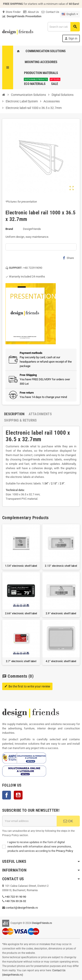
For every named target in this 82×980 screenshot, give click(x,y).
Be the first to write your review (27, 686)
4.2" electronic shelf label (61, 661)
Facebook (7, 795)
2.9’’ (62, 483)
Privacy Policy (65, 851)
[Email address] (29, 821)
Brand (9, 229)
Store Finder (11, 12)
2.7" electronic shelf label (21, 661)
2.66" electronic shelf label (21, 613)
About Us (31, 12)
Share (68, 258)
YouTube (18, 795)
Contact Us (50, 12)
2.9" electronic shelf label (61, 613)
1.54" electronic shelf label (21, 566)
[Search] (64, 27)
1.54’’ (45, 483)
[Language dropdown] (70, 14)
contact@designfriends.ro (22, 908)
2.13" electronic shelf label (61, 566)
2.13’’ (54, 483)
